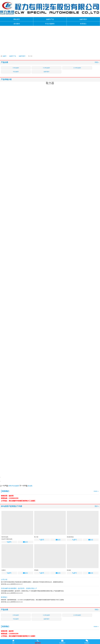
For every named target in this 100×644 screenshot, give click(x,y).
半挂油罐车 (16, 72)
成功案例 (17, 24)
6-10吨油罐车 (46, 68)
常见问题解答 (50, 24)
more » (96, 491)
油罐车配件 (22, 56)
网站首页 (17, 19)
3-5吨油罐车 (16, 68)
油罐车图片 (83, 19)
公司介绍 (4, 580)
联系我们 (83, 24)
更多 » (97, 506)
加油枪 (30, 486)
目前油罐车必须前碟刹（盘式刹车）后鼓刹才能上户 (19, 588)
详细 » (97, 62)
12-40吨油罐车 (77, 68)
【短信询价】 (62, 642)
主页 (13, 642)
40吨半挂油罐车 (14, 486)
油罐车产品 (50, 19)
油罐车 (4, 56)
